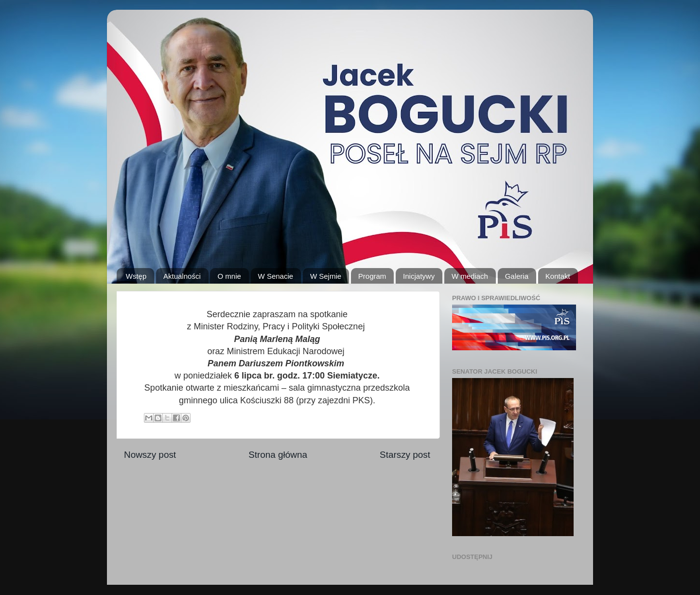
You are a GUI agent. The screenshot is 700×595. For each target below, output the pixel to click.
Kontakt (558, 276)
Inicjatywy (419, 276)
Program (372, 276)
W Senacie (276, 276)
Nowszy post (150, 455)
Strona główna (278, 455)
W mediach (470, 276)
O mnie (229, 276)
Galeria (517, 276)
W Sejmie (326, 276)
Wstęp (136, 276)
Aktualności (182, 276)
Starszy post (405, 455)
